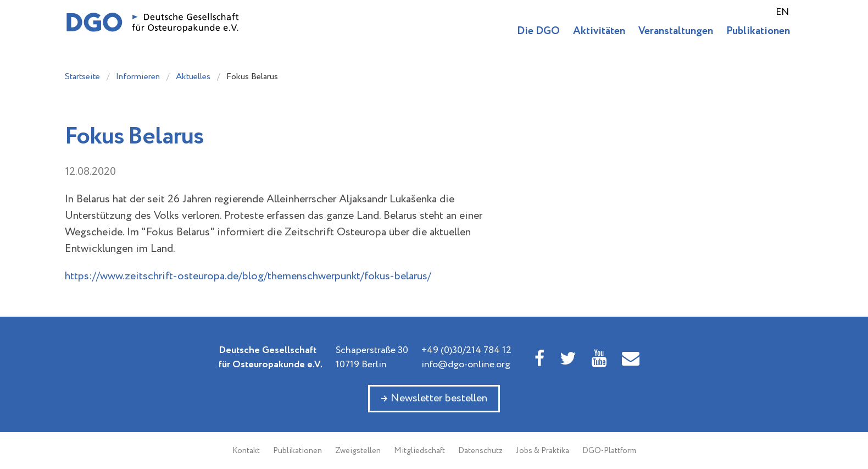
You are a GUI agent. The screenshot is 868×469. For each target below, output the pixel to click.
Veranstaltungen (676, 31)
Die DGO (538, 31)
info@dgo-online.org (466, 365)
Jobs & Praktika (542, 451)
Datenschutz (480, 451)
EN (782, 12)
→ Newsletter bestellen (434, 398)
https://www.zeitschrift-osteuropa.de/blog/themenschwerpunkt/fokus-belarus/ (248, 276)
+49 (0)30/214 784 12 (466, 350)
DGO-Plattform (609, 451)
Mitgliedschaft (419, 451)
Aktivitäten (599, 31)
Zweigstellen (358, 451)
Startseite (82, 77)
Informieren (138, 77)
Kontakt (246, 451)
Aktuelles (193, 77)
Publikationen (758, 31)
